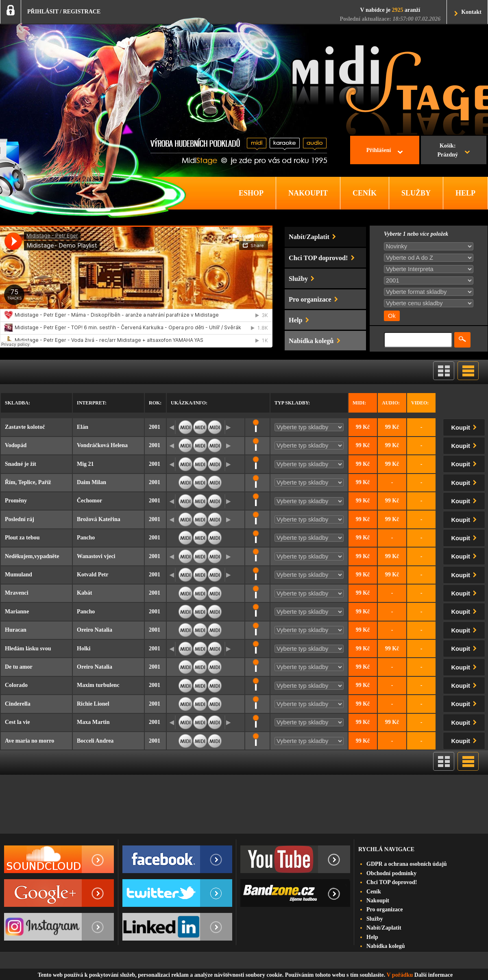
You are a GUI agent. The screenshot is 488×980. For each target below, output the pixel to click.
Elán (83, 427)
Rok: (155, 403)
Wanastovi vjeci (96, 556)
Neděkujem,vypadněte (32, 556)
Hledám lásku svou (28, 649)
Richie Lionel (93, 704)
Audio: (391, 403)
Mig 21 (85, 464)
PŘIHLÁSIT (43, 12)
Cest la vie (17, 722)
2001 (155, 427)
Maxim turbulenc (98, 685)
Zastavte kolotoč (25, 427)
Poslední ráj (20, 519)
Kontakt (471, 12)
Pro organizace (385, 909)
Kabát (84, 593)
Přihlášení (379, 150)
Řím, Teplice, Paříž (28, 482)
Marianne (17, 612)
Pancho (86, 538)
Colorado (16, 685)
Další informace (434, 975)
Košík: (448, 151)
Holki (84, 649)
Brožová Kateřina (99, 519)
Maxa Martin (93, 722)
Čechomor (89, 501)
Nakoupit (378, 901)
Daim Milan (91, 482)
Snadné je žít (21, 464)
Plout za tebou (22, 538)
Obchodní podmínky (391, 873)
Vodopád (16, 445)
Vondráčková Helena (102, 445)
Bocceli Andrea (95, 741)
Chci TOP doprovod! (392, 882)
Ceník (374, 892)
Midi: (359, 403)
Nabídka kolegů (386, 946)
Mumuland (19, 575)
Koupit (466, 426)
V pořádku (400, 975)
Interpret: (92, 403)
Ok (392, 316)
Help (372, 937)
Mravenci (17, 593)
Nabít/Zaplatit (384, 928)
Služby (375, 919)
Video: (420, 403)
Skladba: (17, 403)
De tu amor (19, 667)
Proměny (16, 501)
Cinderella (18, 704)
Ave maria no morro (29, 741)
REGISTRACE (82, 12)
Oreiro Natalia (95, 630)
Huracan (16, 630)
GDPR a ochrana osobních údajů (407, 864)
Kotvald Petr (93, 575)
